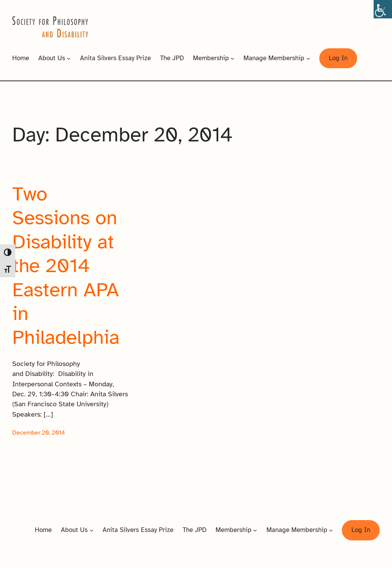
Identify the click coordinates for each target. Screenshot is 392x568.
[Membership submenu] (232, 58)
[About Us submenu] (69, 58)
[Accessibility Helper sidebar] (383, 9)
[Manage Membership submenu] (308, 58)
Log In (338, 58)
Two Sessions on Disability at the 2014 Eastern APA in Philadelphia (66, 266)
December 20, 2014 (39, 433)
